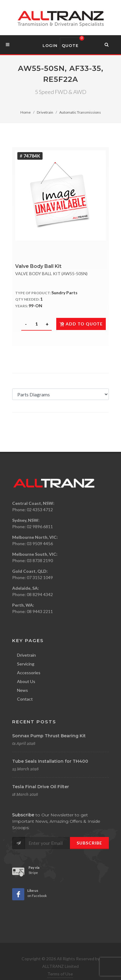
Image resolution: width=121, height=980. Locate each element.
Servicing (26, 664)
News (22, 690)
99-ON (35, 306)
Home (26, 112)
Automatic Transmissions (80, 112)
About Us (26, 681)
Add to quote (81, 324)
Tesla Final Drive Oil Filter (41, 787)
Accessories (29, 673)
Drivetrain (45, 112)
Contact (25, 699)
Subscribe (89, 843)
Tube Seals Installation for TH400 (50, 761)
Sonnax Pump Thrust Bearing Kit (49, 736)
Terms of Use (60, 974)
